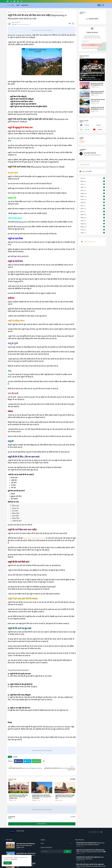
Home (18, 5)
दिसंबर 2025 (93, 181)
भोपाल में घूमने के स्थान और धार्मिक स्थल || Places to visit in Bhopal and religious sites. (19, 797)
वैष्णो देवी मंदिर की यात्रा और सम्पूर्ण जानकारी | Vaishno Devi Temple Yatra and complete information (90, 844)
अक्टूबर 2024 (93, 193)
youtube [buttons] (100, 130)
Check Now (14, 859)
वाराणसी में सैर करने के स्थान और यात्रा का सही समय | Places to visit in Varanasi (97, 109)
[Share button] (44, 761)
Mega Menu (25, 5)
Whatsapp (37, 761)
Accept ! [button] (8, 863)
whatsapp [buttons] (87, 130)
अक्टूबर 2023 (93, 224)
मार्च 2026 (93, 178)
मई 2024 (93, 206)
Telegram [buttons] (99, 125)
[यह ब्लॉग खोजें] (52, 851)
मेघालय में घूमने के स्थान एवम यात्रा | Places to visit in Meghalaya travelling (98, 101)
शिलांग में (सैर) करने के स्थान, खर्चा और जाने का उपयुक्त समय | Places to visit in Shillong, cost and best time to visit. (91, 865)
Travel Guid (84, 165)
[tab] (18, 5)
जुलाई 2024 (93, 202)
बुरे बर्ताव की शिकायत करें (89, 242)
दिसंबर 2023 (93, 218)
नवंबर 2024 (93, 190)
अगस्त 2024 (93, 199)
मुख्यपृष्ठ (9, 12)
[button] (99, 5)
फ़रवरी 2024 (93, 215)
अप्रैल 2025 (93, 187)
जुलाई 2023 (93, 233)
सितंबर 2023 (93, 227)
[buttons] (8, 1)
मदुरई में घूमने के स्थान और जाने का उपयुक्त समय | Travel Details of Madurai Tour (65, 797)
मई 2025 (93, 184)
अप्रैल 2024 (93, 208)
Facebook (20, 761)
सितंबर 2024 (93, 196)
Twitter (28, 761)
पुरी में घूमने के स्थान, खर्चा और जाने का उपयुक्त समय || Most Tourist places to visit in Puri (97, 86)
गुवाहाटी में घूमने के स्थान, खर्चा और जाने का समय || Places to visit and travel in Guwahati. (42, 797)
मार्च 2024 (93, 212)
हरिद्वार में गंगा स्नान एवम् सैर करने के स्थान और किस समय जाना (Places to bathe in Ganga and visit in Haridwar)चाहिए (97, 94)
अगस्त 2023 (93, 230)
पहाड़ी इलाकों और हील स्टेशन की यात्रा (34, 538)
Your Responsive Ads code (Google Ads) (42, 30)
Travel (14, 12)
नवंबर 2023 (93, 221)
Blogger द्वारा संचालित (86, 171)
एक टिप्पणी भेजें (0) (42, 824)
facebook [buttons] (87, 125)
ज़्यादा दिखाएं (73, 779)
